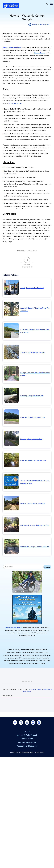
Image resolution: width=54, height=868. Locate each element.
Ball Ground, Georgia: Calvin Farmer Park (35, 525)
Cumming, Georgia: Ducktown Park (33, 417)
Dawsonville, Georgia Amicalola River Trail (35, 547)
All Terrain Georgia (15, 103)
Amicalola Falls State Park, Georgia (32, 352)
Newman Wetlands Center (12, 47)
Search (47, 567)
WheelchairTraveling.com (41, 24)
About (27, 731)
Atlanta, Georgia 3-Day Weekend (32, 288)
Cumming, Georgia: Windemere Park (33, 460)
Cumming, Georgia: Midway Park (32, 396)
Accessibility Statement (27, 746)
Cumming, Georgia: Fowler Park (31, 439)
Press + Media (27, 739)
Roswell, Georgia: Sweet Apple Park (33, 503)
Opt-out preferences (27, 742)
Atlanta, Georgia (39, 53)
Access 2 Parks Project (27, 735)
